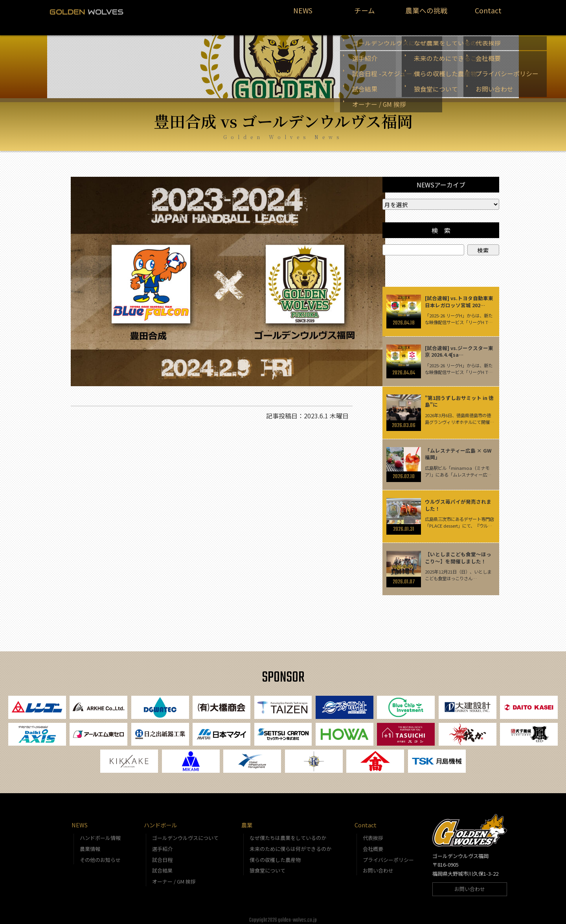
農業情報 (90, 844)
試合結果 (162, 866)
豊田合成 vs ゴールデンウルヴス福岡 (283, 111)
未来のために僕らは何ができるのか (290, 844)
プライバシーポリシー (388, 855)
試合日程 (162, 855)
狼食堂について (267, 866)
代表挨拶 (373, 833)
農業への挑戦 (426, 14)
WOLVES (86, 12)
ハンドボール (160, 820)
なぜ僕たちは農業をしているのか (288, 833)
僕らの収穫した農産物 (275, 855)
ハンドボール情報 (100, 833)
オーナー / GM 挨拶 (174, 877)
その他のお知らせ (100, 855)
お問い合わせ (378, 866)
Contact (488, 14)
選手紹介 (162, 844)
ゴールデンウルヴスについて (185, 833)
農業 (247, 820)
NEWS (303, 14)
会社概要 (373, 844)
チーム (365, 14)
